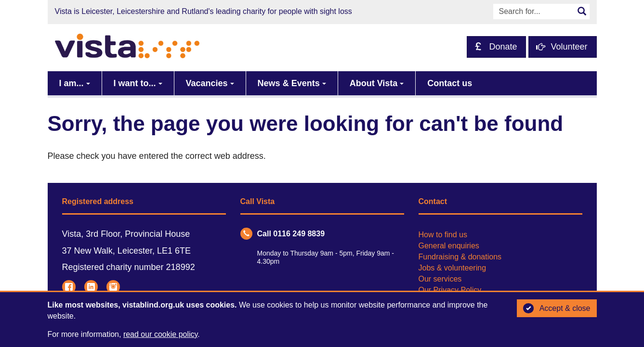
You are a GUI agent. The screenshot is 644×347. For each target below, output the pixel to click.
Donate (496, 47)
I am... (72, 83)
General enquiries (449, 246)
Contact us (450, 83)
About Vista (374, 83)
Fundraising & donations (460, 257)
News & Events (289, 83)
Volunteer (562, 47)
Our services (440, 279)
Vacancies (207, 83)
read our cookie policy (160, 334)
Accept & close (557, 308)
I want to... (135, 83)
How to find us (443, 235)
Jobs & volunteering (453, 268)
